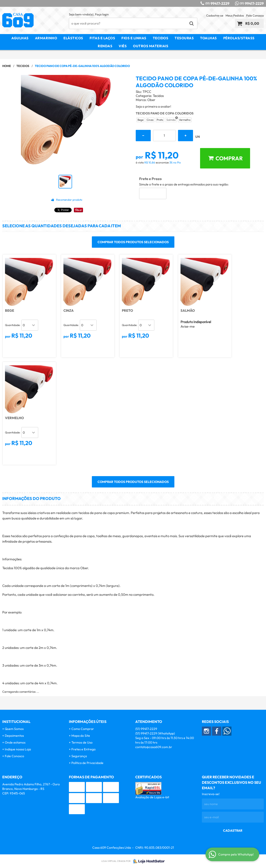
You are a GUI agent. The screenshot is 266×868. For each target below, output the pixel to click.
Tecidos (161, 38)
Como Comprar (83, 729)
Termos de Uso (82, 742)
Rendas (105, 46)
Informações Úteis (88, 722)
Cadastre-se (215, 15)
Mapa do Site (81, 736)
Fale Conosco (255, 15)
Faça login (102, 14)
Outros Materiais (151, 46)
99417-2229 (217, 3)
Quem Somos (14, 729)
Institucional (16, 722)
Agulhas (20, 38)
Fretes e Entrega (83, 749)
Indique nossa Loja (18, 749)
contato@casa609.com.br (154, 747)
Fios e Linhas (134, 38)
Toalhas (208, 38)
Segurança (79, 756)
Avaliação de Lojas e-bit (152, 797)
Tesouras (184, 38)
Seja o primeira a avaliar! (153, 106)
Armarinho (46, 38)
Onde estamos (15, 742)
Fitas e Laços (102, 38)
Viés (123, 46)
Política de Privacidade (87, 763)
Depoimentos (14, 736)
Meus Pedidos (235, 15)
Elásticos (73, 38)
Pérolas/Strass (239, 38)
